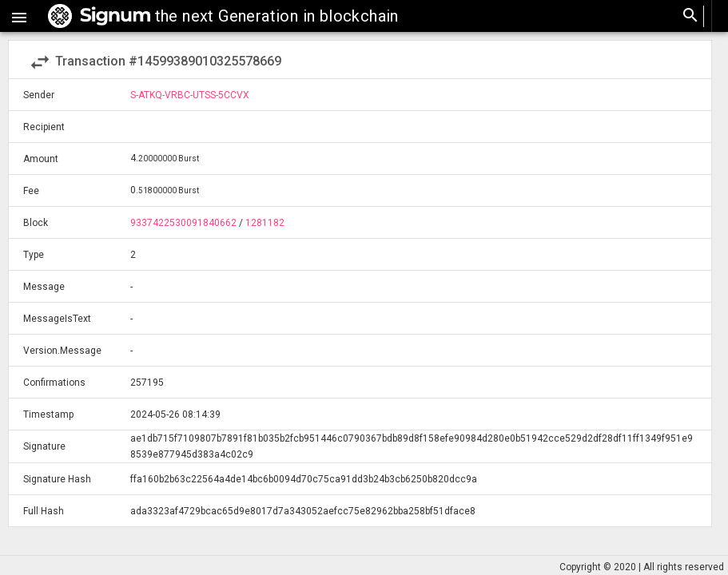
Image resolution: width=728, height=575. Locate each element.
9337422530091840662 (183, 223)
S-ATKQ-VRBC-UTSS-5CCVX (190, 95)
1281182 (265, 223)
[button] (19, 16)
